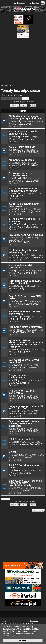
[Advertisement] (23, 61)
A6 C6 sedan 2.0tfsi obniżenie (20, 267)
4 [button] (23, 105)
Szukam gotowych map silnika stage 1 (23, 251)
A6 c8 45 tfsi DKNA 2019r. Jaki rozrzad (24, 205)
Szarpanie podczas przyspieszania (20, 174)
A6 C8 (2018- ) (19, 196)
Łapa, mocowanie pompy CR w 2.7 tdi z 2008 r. (26, 407)
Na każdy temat (27, 139)
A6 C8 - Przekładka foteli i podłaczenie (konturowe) (24, 190)
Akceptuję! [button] (23, 640)
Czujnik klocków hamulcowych (19, 377)
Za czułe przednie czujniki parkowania (24, 313)
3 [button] (21, 105)
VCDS (12, 452)
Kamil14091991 (23, 209)
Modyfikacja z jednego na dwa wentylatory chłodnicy (25, 117)
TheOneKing (21, 224)
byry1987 (20, 150)
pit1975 (19, 455)
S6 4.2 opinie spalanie (22, 439)
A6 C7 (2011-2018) (22, 124)
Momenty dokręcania (21, 160)
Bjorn (17, 488)
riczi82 (18, 194)
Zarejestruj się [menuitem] (20, 3)
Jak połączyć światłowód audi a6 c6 (24, 361)
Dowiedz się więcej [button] (11, 636)
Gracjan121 (21, 301)
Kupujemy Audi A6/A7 (30, 444)
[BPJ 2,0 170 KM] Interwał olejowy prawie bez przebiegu (24, 424)
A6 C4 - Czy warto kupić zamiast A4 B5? (23, 133)
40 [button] (31, 105)
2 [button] (18, 105)
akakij (18, 317)
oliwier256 (20, 163)
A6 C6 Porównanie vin (22, 147)
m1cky (18, 121)
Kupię (21, 288)
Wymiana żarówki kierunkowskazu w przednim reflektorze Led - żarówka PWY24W (26, 344)
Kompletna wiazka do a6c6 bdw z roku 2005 (25, 282)
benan (18, 470)
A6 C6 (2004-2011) (29, 152)
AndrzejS (20, 411)
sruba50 (19, 330)
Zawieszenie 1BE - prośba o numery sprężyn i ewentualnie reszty (25, 483)
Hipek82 (19, 255)
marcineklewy (22, 350)
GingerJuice (21, 137)
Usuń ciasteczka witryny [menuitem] (18, 623)
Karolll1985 (21, 178)
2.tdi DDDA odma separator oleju (25, 467)
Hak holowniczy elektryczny (26, 327)
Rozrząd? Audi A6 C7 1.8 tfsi (26, 235)
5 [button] (26, 105)
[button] (12, 105)
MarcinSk (20, 396)
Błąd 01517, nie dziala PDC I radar (26, 297)
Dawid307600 (22, 237)
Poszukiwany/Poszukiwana (28, 258)
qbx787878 (21, 270)
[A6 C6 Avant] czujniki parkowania (22, 392)
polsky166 (20, 442)
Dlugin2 (19, 380)
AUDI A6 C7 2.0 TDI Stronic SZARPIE (25, 220)
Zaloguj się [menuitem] (34, 3)
